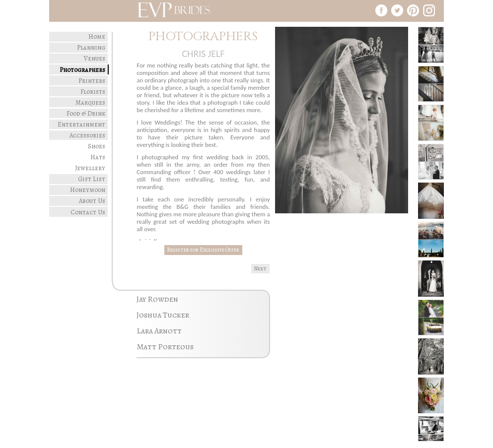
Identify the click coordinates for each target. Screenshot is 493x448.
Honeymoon (88, 190)
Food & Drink (86, 113)
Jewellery (90, 168)
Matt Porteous (165, 347)
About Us (92, 201)
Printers (92, 81)
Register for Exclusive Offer (203, 250)
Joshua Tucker (163, 315)
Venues (95, 58)
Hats (98, 157)
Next (260, 269)
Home (97, 36)
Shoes (97, 146)
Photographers (82, 70)
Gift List (92, 179)
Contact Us (88, 212)
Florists (93, 92)
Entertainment (81, 124)
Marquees (90, 102)
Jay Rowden (157, 299)
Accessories (87, 135)
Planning (91, 47)
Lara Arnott (159, 331)
